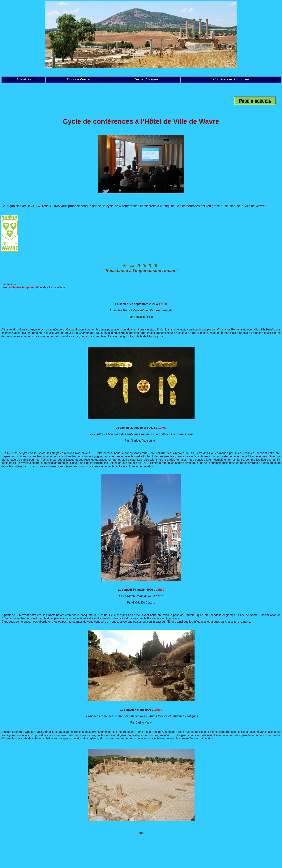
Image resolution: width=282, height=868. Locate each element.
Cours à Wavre (78, 79)
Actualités (24, 79)
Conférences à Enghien (231, 79)
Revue (146, 79)
